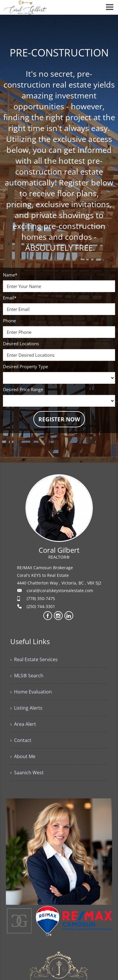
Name (10, 275)
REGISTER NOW (59, 419)
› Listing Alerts (26, 708)
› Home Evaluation (31, 692)
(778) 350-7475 (41, 598)
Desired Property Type (25, 366)
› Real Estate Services (34, 659)
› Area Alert (23, 724)
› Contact (21, 740)
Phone (9, 321)
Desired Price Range (23, 389)
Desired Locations (21, 344)
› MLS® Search (27, 676)
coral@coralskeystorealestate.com (60, 590)
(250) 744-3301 (41, 606)
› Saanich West (27, 773)
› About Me (23, 756)
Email (10, 298)
